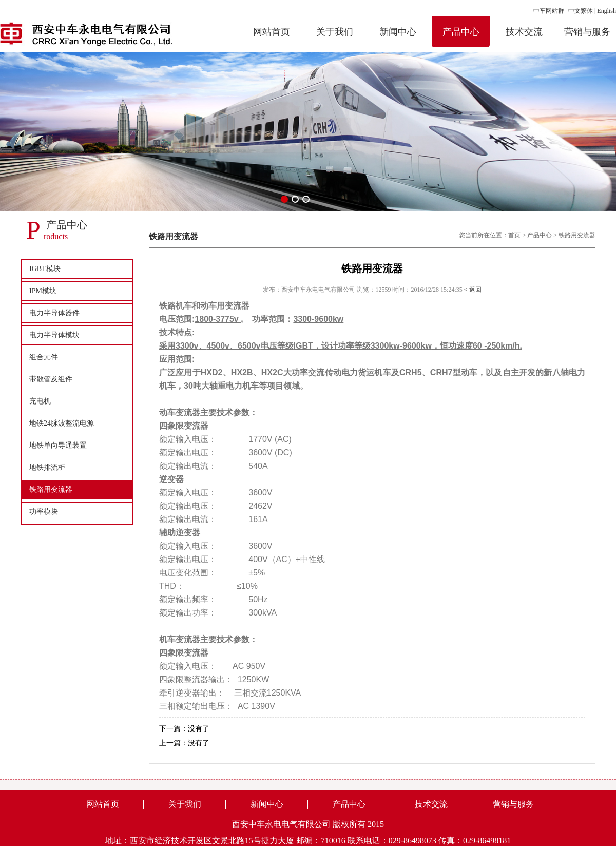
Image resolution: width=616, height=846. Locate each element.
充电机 (40, 401)
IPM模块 (43, 291)
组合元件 (44, 357)
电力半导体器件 (54, 313)
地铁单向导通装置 (58, 445)
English (607, 11)
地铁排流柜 (47, 467)
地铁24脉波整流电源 (62, 423)
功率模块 (44, 512)
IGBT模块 (45, 269)
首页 (514, 235)
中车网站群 (549, 11)
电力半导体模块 (54, 335)
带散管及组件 (51, 379)
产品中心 (540, 235)
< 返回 (473, 290)
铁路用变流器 (51, 489)
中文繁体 (581, 11)
